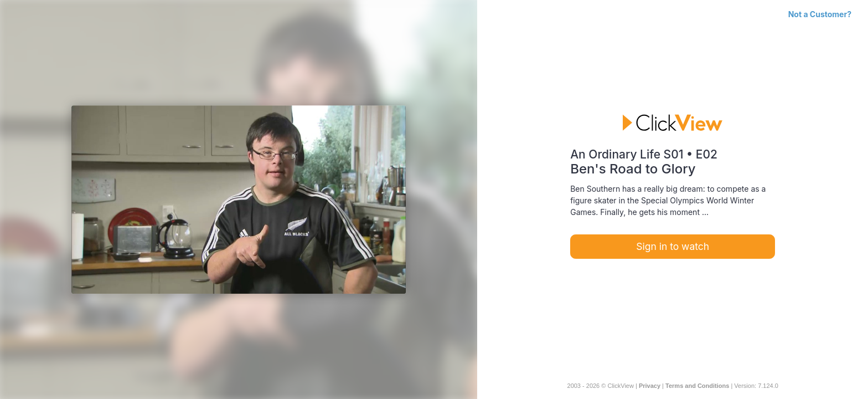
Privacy (650, 386)
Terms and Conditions (697, 386)
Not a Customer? (820, 14)
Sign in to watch (673, 246)
